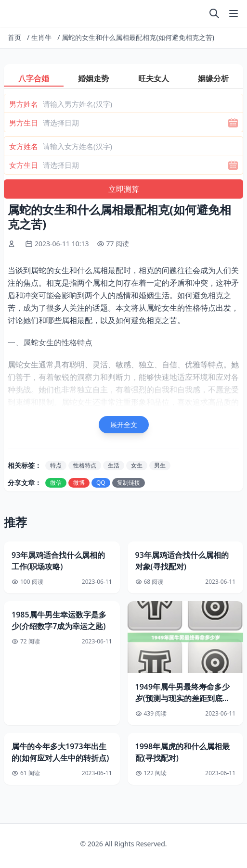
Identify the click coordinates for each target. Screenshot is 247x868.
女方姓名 (24, 146)
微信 (56, 483)
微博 (79, 483)
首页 (14, 37)
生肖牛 (41, 37)
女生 (137, 465)
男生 (160, 465)
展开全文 (124, 424)
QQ (101, 483)
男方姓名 (24, 104)
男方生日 (24, 123)
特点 (56, 465)
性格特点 (85, 465)
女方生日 (24, 165)
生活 (114, 465)
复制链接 (129, 483)
